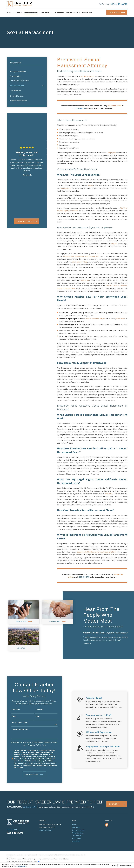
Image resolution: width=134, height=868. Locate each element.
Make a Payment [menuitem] (73, 12)
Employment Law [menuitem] (31, 12)
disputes (114, 244)
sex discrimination (88, 76)
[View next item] (30, 212)
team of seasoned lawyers (95, 319)
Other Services (78, 833)
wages (90, 185)
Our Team (76, 827)
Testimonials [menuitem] (59, 12)
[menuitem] (27, 72)
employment (66, 188)
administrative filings (80, 262)
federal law (85, 280)
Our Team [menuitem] (18, 12)
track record (121, 319)
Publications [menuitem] (87, 12)
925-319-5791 (119, 4)
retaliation (109, 494)
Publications (77, 838)
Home (74, 825)
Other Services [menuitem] (46, 12)
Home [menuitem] (9, 12)
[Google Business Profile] (107, 825)
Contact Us (76, 841)
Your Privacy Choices (32, 862)
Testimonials (77, 836)
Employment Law (78, 830)
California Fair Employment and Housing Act (81, 256)
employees (112, 153)
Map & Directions (46, 830)
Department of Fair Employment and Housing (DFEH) (96, 552)
